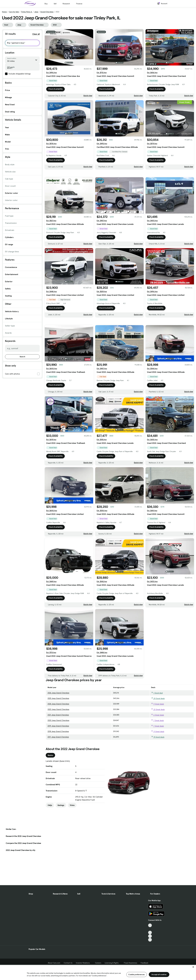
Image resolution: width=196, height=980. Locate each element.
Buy (46, 4)
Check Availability (55, 89)
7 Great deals (157, 756)
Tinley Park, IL (27, 12)
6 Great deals (157, 750)
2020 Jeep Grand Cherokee (58, 755)
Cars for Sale (14, 12)
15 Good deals (158, 772)
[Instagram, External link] (150, 945)
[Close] (193, 967)
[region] (98, 972)
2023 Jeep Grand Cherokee (58, 744)
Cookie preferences (137, 974)
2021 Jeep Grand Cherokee (58, 750)
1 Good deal (157, 728)
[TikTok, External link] (150, 934)
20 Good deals (158, 733)
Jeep (36, 12)
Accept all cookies (159, 974)
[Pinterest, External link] (150, 948)
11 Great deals (158, 767)
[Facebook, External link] (150, 938)
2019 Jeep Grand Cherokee (58, 761)
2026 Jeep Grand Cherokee (58, 728)
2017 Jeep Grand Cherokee (58, 772)
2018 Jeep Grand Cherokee (58, 766)
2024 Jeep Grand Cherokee (58, 739)
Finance (79, 4)
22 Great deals (158, 745)
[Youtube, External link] (150, 941)
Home (4, 12)
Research (66, 4)
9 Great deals (157, 739)
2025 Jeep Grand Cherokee (58, 733)
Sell (55, 4)
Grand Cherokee (47, 12)
